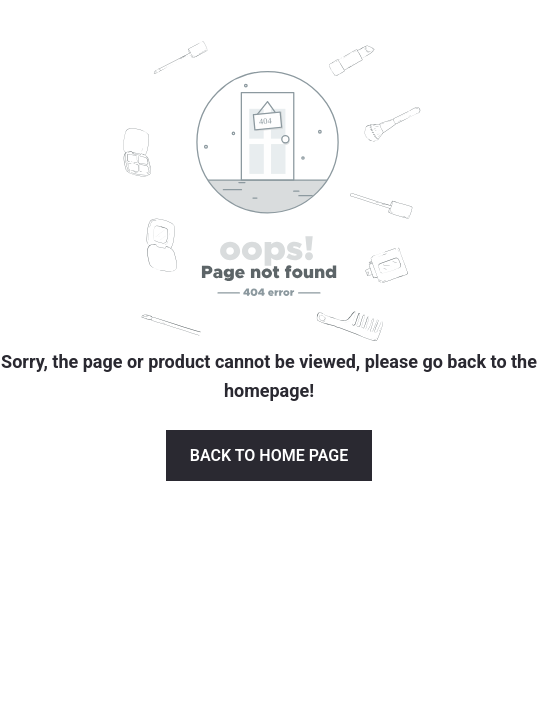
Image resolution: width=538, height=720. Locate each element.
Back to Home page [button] (269, 455)
